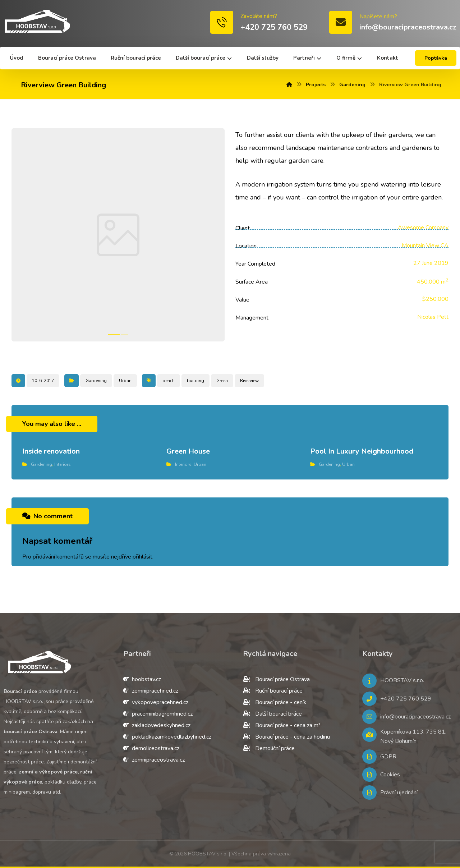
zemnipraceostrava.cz (154, 760)
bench (169, 381)
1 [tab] (114, 334)
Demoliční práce (269, 748)
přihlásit (142, 557)
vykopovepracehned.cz (156, 702)
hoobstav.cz (142, 679)
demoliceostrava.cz (151, 748)
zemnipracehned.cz (151, 691)
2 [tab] (125, 334)
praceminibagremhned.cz (158, 714)
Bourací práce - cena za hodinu (286, 737)
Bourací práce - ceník (275, 702)
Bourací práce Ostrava (276, 679)
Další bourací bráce (272, 714)
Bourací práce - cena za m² (282, 725)
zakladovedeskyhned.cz (157, 725)
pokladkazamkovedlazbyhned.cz (167, 737)
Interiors (63, 464)
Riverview (249, 381)
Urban (125, 381)
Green (222, 381)
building (195, 381)
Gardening (96, 381)
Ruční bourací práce (273, 691)
